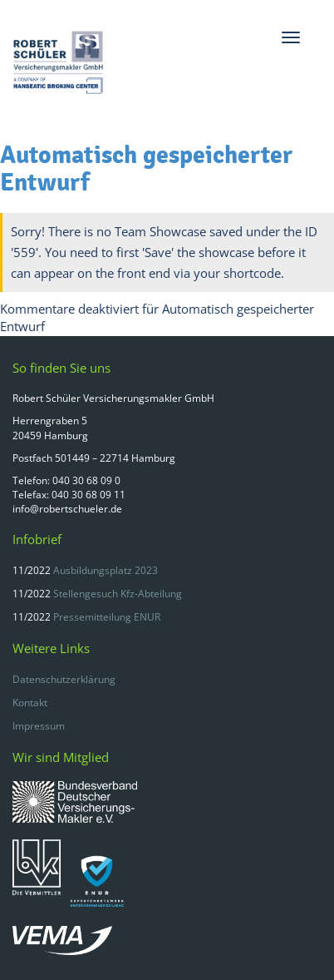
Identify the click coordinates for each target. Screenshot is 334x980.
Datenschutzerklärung (64, 679)
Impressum (39, 726)
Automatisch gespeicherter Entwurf (146, 169)
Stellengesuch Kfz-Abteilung (118, 594)
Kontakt (30, 703)
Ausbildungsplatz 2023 (106, 570)
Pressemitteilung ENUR (107, 617)
